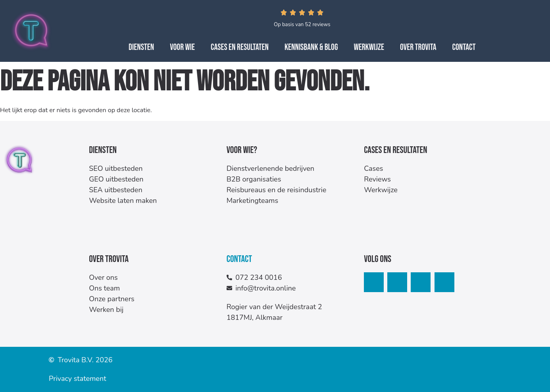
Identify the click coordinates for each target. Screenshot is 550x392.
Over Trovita (418, 47)
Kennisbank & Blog (311, 47)
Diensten (141, 47)
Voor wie (182, 47)
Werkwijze (369, 47)
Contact (464, 47)
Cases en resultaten (240, 47)
